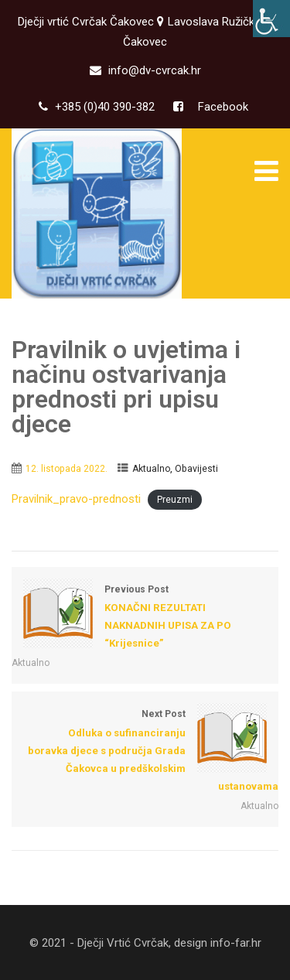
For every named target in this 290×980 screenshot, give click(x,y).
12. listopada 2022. (67, 469)
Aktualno (151, 469)
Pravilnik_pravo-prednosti (76, 499)
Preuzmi (175, 500)
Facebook (222, 107)
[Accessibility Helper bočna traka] (271, 19)
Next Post (145, 752)
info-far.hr (236, 943)
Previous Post (145, 618)
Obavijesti (196, 469)
